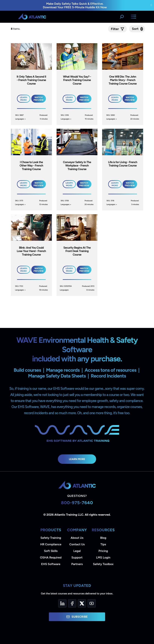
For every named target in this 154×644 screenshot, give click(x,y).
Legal (77, 551)
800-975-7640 (77, 503)
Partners (77, 564)
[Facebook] (72, 603)
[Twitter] (82, 603)
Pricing (103, 551)
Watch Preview (38, 99)
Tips (103, 544)
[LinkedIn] (62, 603)
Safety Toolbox (103, 564)
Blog (103, 538)
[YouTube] (92, 603)
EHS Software (51, 564)
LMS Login (103, 557)
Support (77, 557)
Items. (16, 29)
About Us (77, 538)
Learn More (77, 459)
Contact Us (77, 544)
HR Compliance (51, 544)
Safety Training (51, 538)
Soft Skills (51, 551)
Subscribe (77, 617)
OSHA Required (51, 557)
